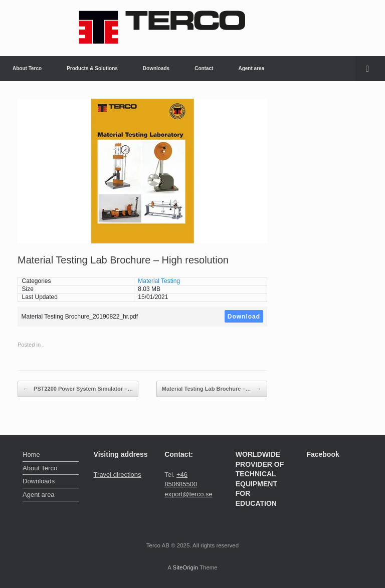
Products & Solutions (92, 68)
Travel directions (118, 475)
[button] (370, 69)
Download (244, 317)
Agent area (251, 68)
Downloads (156, 68)
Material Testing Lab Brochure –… (212, 389)
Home (31, 455)
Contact (204, 68)
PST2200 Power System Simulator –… (78, 389)
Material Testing (159, 281)
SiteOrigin (185, 567)
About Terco (27, 68)
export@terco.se (188, 494)
